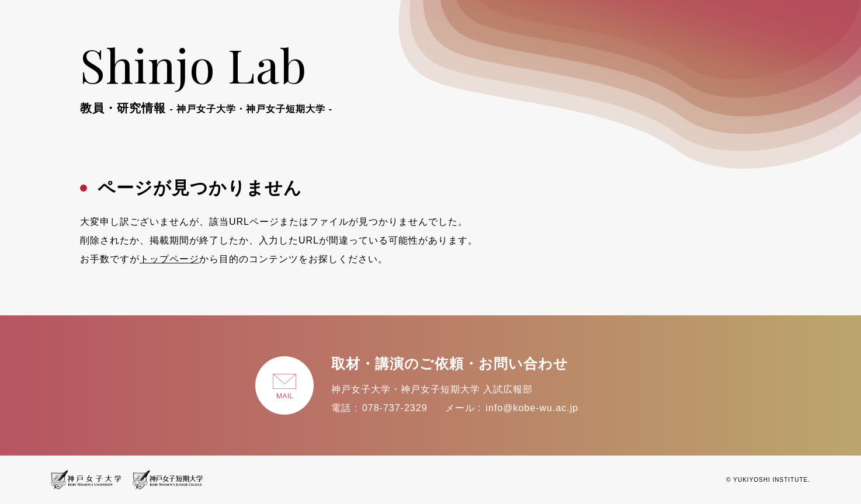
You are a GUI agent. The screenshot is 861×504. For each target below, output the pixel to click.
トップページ (169, 259)
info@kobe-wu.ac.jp (532, 408)
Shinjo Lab (206, 75)
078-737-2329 (395, 408)
